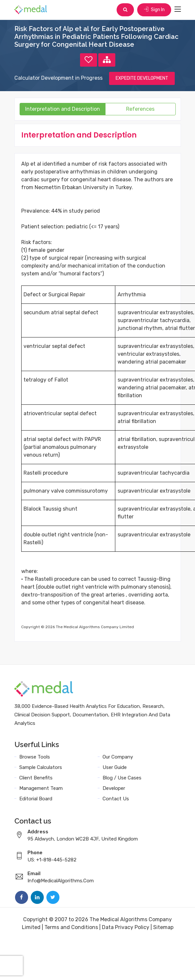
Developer (114, 788)
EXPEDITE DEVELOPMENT (142, 78)
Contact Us (116, 799)
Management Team (41, 788)
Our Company (118, 757)
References (140, 109)
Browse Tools (35, 757)
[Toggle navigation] (178, 9)
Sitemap (163, 927)
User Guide (115, 767)
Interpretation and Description (63, 109)
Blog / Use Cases (122, 778)
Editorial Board (36, 799)
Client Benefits (36, 778)
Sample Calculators (41, 767)
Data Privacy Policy (126, 927)
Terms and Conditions (71, 927)
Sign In (154, 10)
